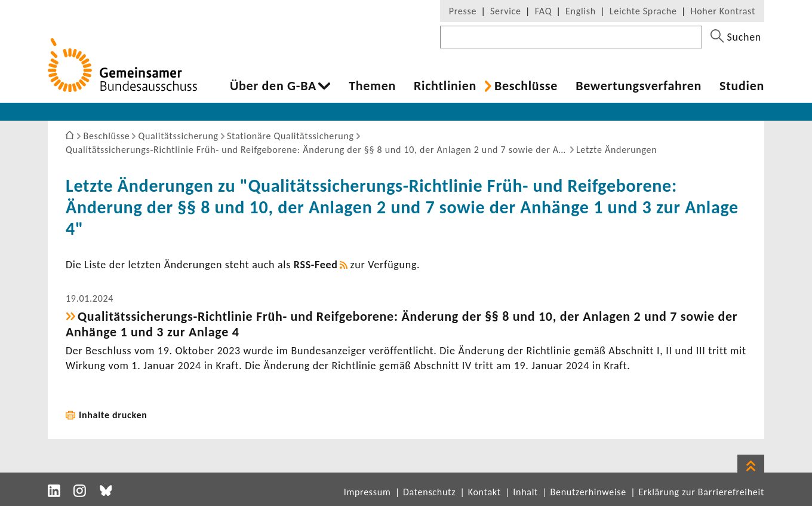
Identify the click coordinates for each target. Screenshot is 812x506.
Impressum (367, 492)
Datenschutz (429, 492)
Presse (463, 11)
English (581, 11)
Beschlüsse (526, 86)
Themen (372, 86)
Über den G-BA (273, 86)
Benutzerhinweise (588, 492)
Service (506, 11)
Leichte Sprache (643, 11)
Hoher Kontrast (723, 11)
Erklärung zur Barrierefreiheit (701, 492)
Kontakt (485, 492)
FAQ (543, 11)
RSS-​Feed (316, 265)
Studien (742, 86)
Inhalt (525, 492)
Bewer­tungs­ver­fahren (639, 86)
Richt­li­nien (445, 86)
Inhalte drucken (113, 415)
